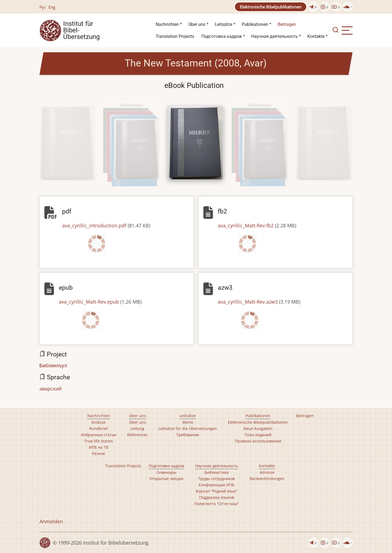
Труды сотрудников (216, 479)
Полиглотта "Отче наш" (217, 504)
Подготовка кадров (222, 36)
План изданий (258, 435)
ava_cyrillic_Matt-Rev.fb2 (246, 225)
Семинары (166, 472)
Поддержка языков (217, 497)
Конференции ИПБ (217, 485)
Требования (188, 435)
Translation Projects (175, 36)
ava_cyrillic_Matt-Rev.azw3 (248, 302)
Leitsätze (223, 24)
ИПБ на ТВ (99, 447)
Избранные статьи (99, 435)
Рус (43, 7)
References (137, 435)
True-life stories (99, 441)
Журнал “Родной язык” (216, 491)
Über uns (197, 24)
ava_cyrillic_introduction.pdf (94, 225)
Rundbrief (99, 428)
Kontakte (316, 36)
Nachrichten (167, 24)
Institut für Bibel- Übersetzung (81, 30)
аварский (50, 389)
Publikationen (255, 24)
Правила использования (258, 441)
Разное (99, 453)
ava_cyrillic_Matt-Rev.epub (89, 302)
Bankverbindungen (267, 479)
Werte (188, 422)
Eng (52, 7)
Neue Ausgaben (258, 428)
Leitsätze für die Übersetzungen (188, 428)
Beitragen (287, 24)
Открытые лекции (166, 479)
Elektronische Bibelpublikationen (271, 7)
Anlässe (99, 422)
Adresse (267, 472)
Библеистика (217, 472)
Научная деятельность (275, 36)
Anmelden (51, 521)
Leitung (137, 428)
